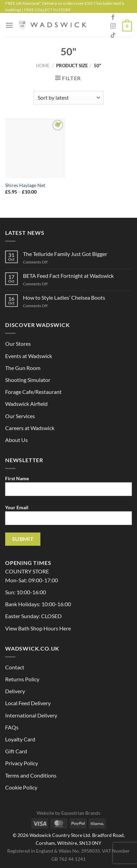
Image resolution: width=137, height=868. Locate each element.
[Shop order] (68, 98)
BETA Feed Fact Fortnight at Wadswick (68, 276)
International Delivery (31, 715)
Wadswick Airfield (26, 404)
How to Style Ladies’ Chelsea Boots (64, 297)
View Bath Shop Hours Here (38, 628)
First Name (68, 488)
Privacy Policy (22, 763)
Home (43, 66)
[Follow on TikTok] (113, 35)
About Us (16, 440)
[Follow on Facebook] (113, 17)
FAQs (12, 727)
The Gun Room (23, 368)
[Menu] (9, 25)
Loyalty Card (20, 739)
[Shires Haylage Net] (35, 148)
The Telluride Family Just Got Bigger (65, 254)
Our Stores (18, 344)
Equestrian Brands (81, 813)
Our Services (20, 416)
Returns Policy (22, 679)
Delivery (15, 691)
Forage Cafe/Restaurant (33, 392)
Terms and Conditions (31, 775)
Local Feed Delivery (28, 703)
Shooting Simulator (28, 380)
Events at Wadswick (29, 356)
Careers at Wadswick (30, 428)
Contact (15, 667)
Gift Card (16, 751)
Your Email (68, 517)
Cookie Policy (21, 787)
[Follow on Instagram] (113, 26)
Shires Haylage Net (25, 185)
